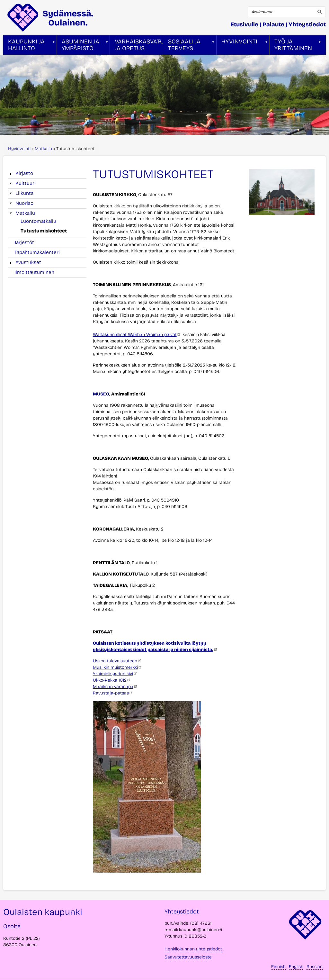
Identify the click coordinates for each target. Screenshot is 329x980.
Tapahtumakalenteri (37, 252)
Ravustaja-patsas (113, 693)
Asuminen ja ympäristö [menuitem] (83, 46)
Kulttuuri (26, 183)
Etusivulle (244, 24)
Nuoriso (24, 203)
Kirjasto (24, 173)
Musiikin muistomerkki (118, 667)
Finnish (278, 967)
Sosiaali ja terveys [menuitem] (189, 46)
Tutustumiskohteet (44, 231)
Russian (315, 967)
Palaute (273, 24)
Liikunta (24, 193)
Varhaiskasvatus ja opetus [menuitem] (136, 46)
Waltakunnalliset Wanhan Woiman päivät (137, 335)
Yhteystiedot (307, 24)
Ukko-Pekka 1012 (112, 680)
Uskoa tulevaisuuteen (117, 661)
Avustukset (28, 262)
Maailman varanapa (115, 687)
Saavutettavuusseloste (188, 957)
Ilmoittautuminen (34, 272)
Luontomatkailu (38, 221)
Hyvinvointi (19, 149)
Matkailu (43, 149)
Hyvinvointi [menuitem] (243, 46)
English (296, 967)
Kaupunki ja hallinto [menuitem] (29, 46)
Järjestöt (24, 242)
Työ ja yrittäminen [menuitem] (296, 46)
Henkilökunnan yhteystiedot (193, 949)
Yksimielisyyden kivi (115, 674)
